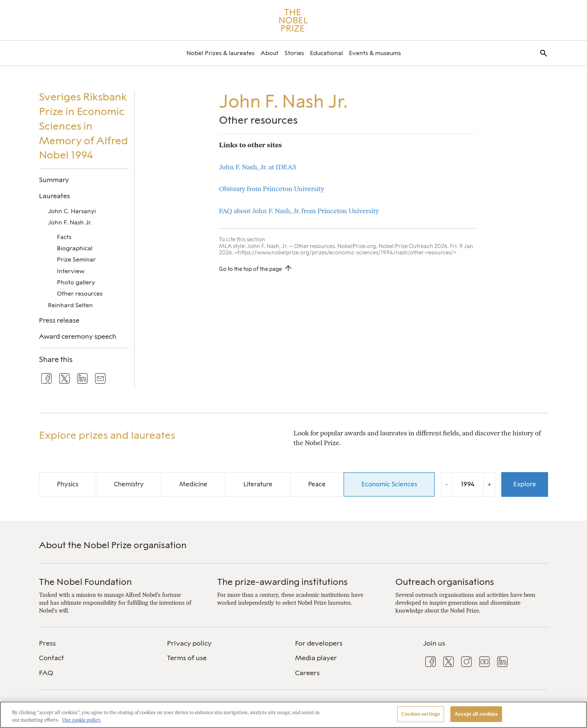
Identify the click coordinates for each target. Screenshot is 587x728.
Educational (326, 53)
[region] (293, 715)
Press (47, 643)
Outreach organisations (445, 582)
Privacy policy (189, 643)
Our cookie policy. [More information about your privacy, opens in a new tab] (82, 720)
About (270, 53)
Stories (294, 53)
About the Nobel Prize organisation (113, 545)
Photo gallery (76, 282)
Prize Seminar (76, 259)
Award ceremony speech (78, 336)
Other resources (80, 294)
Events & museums (375, 53)
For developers (319, 643)
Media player (316, 658)
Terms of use (187, 658)
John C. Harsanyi (72, 211)
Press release (59, 320)
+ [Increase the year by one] (489, 484)
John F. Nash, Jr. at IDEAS (258, 167)
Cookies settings (421, 714)
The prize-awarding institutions (282, 582)
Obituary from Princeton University (272, 189)
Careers (307, 673)
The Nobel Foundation (85, 582)
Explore (525, 484)
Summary (54, 180)
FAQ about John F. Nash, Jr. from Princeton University (299, 211)
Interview (71, 271)
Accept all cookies (476, 714)
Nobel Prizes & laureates (220, 53)
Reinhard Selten (70, 305)
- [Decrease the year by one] (446, 484)
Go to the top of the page (250, 269)
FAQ (46, 673)
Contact (51, 658)
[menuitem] (220, 53)
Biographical (75, 248)
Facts (64, 237)
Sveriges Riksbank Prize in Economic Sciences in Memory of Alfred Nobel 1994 (83, 126)
